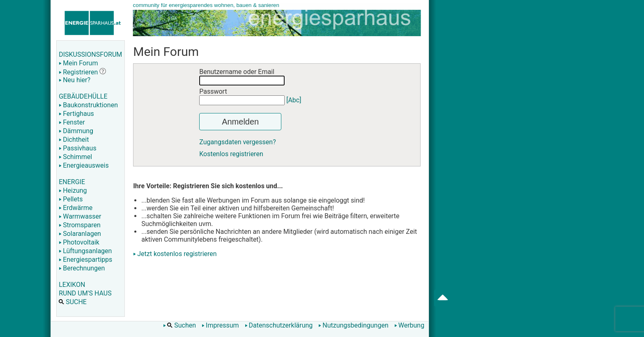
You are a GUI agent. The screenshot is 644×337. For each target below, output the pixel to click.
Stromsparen (80, 225)
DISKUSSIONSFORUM (90, 54)
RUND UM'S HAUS (85, 293)
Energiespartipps (85, 260)
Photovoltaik (79, 242)
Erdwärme (76, 208)
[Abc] (294, 100)
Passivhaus (77, 148)
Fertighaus (76, 114)
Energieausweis (84, 165)
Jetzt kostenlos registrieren (177, 254)
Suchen (179, 325)
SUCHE (73, 302)
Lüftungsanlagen (85, 251)
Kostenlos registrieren (231, 154)
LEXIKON (72, 285)
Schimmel (75, 157)
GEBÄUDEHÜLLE (83, 96)
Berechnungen (82, 268)
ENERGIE (72, 182)
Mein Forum (78, 63)
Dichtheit (74, 140)
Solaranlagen (80, 234)
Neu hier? (75, 80)
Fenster (72, 122)
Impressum (220, 325)
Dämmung (76, 131)
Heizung (73, 190)
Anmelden (240, 122)
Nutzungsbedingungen (353, 325)
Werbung (409, 325)
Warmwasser (80, 216)
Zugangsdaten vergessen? (238, 142)
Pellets (71, 199)
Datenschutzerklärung (279, 325)
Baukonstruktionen (88, 105)
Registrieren (78, 72)
